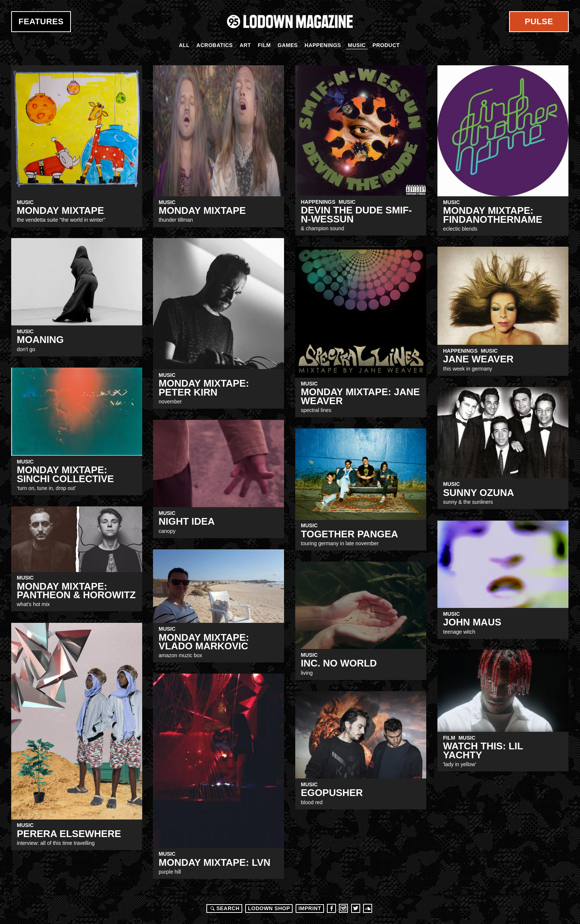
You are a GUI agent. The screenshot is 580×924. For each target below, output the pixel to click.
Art (245, 45)
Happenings (323, 45)
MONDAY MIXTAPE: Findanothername (493, 215)
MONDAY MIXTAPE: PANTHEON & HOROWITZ (76, 591)
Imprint (310, 908)
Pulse (539, 21)
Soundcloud (368, 908)
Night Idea (187, 521)
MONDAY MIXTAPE (60, 210)
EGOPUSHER (332, 793)
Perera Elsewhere (69, 834)
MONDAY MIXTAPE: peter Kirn (204, 388)
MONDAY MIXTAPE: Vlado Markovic (204, 642)
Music (357, 45)
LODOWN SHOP (269, 908)
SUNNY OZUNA (478, 493)
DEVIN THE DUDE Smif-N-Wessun (356, 214)
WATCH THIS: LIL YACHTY (483, 750)
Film (264, 45)
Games (288, 45)
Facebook (331, 908)
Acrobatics (214, 45)
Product (386, 45)
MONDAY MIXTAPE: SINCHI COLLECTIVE (65, 474)
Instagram (343, 908)
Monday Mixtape (202, 210)
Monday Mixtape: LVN (215, 862)
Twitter (356, 908)
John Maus (472, 622)
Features (41, 21)
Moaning (40, 340)
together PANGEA (350, 534)
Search (224, 908)
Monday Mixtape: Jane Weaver (360, 396)
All (184, 45)
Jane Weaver (478, 359)
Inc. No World (339, 663)
